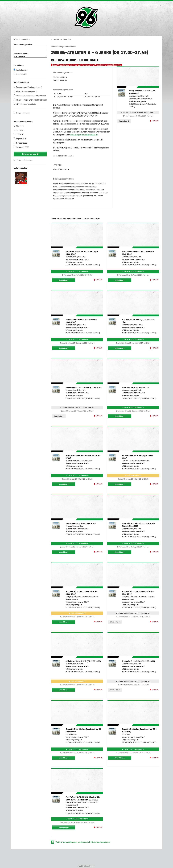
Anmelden (64, 280)
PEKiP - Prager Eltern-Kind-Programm (30, 100)
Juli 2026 (18, 134)
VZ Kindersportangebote (25, 104)
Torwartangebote (22, 113)
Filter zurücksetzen (25, 160)
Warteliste (124, 121)
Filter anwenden (30, 154)
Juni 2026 (19, 130)
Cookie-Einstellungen (86, 866)
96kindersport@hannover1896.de (84, 135)
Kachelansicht (20, 70)
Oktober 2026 (20, 143)
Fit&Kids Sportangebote (25, 91)
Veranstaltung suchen (30, 45)
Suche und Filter (23, 40)
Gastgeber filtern (30, 55)
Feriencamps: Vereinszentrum (28, 87)
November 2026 (21, 147)
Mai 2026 (19, 126)
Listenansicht (20, 74)
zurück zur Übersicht (62, 40)
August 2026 (20, 139)
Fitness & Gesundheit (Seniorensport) (30, 96)
